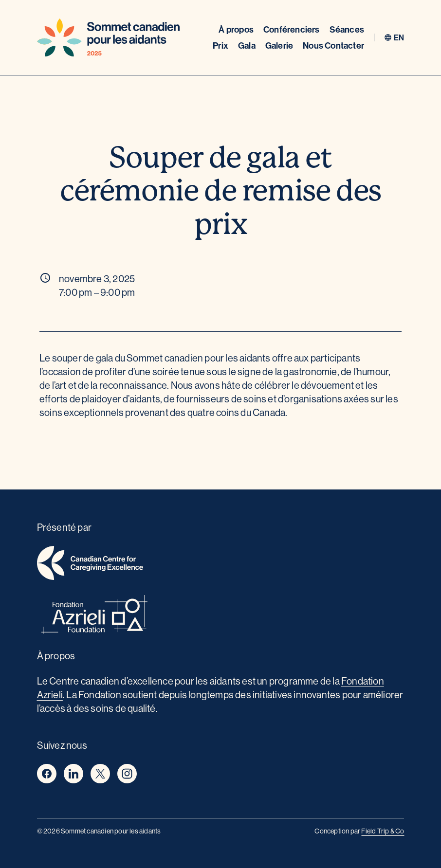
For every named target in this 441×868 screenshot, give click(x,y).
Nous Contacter (333, 45)
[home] (221, 565)
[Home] (108, 37)
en (399, 37)
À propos (236, 29)
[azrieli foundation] (221, 616)
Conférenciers (292, 29)
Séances (347, 29)
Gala (247, 45)
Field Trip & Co (383, 831)
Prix (220, 45)
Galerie (279, 45)
